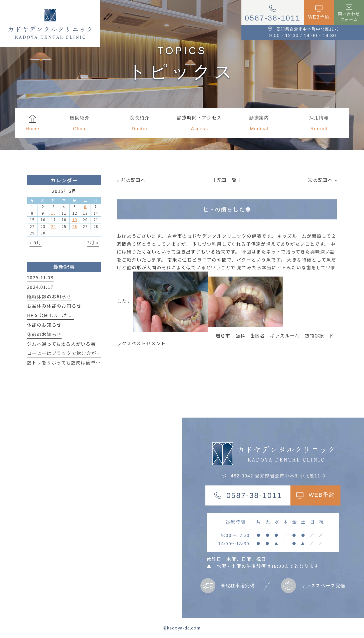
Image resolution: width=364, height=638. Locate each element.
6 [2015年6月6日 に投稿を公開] (85, 207)
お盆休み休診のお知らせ (54, 306)
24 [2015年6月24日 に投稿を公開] (54, 226)
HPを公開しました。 (50, 315)
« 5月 (36, 242)
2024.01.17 (40, 287)
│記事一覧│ (227, 180)
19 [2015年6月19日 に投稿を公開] (75, 220)
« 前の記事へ (131, 180)
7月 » (93, 242)
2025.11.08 (40, 277)
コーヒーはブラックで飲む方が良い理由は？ (77, 353)
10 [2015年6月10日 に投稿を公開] (54, 213)
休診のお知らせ (44, 325)
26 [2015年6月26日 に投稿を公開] (75, 226)
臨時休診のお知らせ (49, 296)
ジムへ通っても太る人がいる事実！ (66, 344)
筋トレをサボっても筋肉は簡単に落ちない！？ (79, 362)
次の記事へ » (323, 180)
